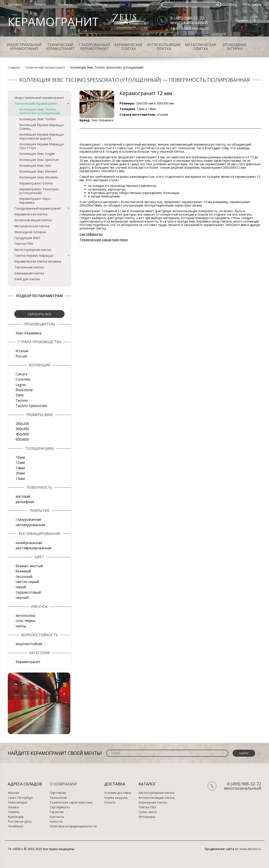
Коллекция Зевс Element (38, 171)
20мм (20, 473)
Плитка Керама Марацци (34, 255)
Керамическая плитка (128, 47)
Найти (244, 753)
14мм (20, 468)
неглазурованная (30, 525)
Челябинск (16, 826)
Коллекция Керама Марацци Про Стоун (41, 146)
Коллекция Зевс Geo (35, 165)
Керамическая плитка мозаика (38, 261)
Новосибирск (18, 802)
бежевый (23, 571)
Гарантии (57, 812)
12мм (20, 463)
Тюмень (14, 812)
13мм (20, 479)
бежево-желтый (29, 566)
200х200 (22, 424)
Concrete (23, 379)
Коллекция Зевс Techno (38, 119)
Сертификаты (60, 807)
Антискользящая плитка (164, 47)
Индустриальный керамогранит (24, 47)
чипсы (21, 626)
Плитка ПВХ (24, 243)
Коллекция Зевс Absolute (39, 177)
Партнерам (58, 793)
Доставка (15, 4)
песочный (24, 577)
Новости (56, 822)
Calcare (22, 374)
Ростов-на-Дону (20, 822)
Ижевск (13, 807)
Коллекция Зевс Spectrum (39, 160)
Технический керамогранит (60, 47)
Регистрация (252, 4)
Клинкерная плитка (29, 273)
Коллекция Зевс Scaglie (37, 154)
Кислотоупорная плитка (33, 250)
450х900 (22, 434)
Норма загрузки (116, 798)
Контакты (65, 4)
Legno (21, 385)
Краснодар (16, 817)
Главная (14, 67)
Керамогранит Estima (36, 183)
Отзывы (144, 4)
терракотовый (28, 592)
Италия (22, 351)
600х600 (22, 439)
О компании (63, 784)
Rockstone (24, 390)
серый (21, 587)
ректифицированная (33, 548)
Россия (21, 356)
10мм (20, 457)
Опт (122, 4)
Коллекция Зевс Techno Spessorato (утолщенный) (40, 111)
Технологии (58, 798)
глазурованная (28, 519)
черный (22, 597)
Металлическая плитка (200, 47)
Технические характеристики (71, 802)
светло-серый (27, 582)
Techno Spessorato (32, 406)
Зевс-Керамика (28, 333)
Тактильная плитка (29, 267)
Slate (20, 395)
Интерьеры (147, 817)
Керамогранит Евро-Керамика (35, 200)
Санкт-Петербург (20, 798)
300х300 (22, 429)
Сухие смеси (148, 812)
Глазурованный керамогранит (94, 47)
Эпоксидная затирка (234, 47)
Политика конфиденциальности (73, 826)
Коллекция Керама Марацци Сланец (41, 127)
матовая (23, 496)
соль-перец (25, 621)
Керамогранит (28, 662)
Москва (13, 793)
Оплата (40, 4)
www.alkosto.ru (250, 849)
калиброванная (29, 543)
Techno (22, 400)
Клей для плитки (27, 279)
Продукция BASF (27, 238)
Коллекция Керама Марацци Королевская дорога (41, 136)
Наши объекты (96, 4)
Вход (233, 4)
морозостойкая (29, 644)
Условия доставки (118, 793)
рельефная (25, 502)
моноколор (25, 615)
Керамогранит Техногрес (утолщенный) (39, 191)
